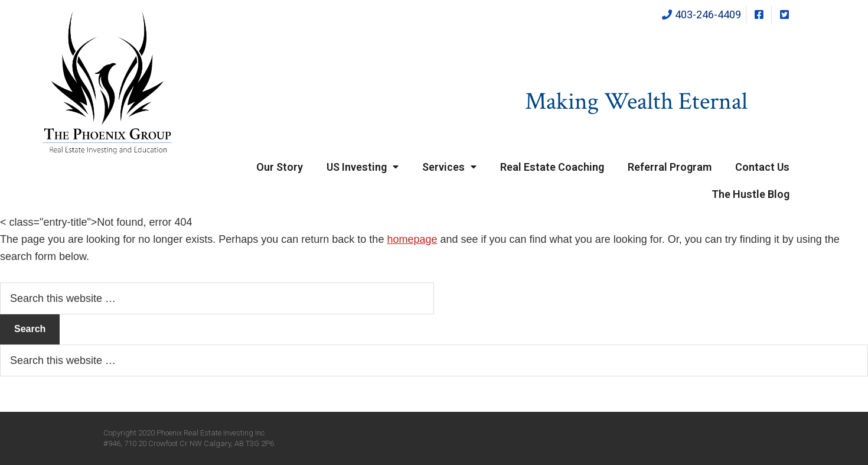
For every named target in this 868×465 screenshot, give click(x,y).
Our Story (280, 167)
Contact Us (762, 167)
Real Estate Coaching (552, 167)
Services (449, 167)
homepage (412, 239)
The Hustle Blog (750, 194)
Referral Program (670, 167)
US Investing (363, 167)
